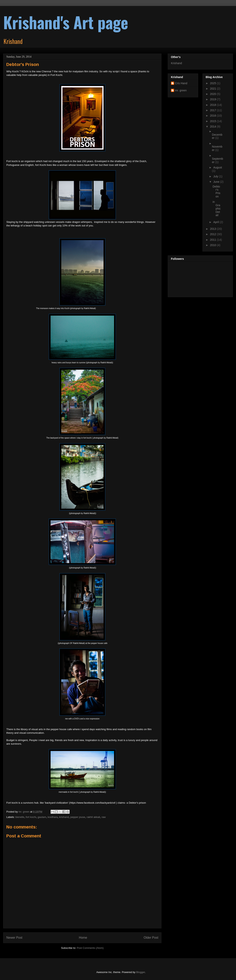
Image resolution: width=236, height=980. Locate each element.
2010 (213, 245)
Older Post (151, 938)
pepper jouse (78, 817)
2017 (213, 110)
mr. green (181, 90)
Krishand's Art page (66, 22)
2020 (213, 94)
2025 (213, 83)
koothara (53, 817)
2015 (213, 121)
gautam (42, 817)
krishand (64, 817)
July (216, 176)
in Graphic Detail (217, 208)
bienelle (20, 817)
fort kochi (31, 817)
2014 (213, 127)
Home (83, 938)
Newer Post (14, 938)
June (217, 182)
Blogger (140, 972)
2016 (213, 116)
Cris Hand (181, 83)
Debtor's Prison (216, 191)
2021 (213, 89)
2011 (213, 240)
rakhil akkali (93, 817)
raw (104, 817)
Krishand (176, 63)
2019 (213, 99)
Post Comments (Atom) (90, 948)
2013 (213, 229)
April (216, 222)
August (218, 167)
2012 (213, 234)
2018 (213, 105)
